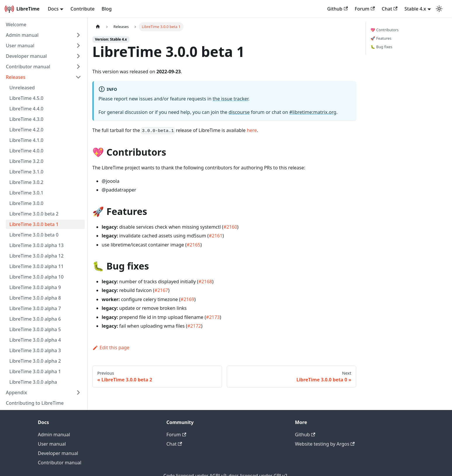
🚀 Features (381, 38)
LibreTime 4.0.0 (26, 151)
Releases (16, 77)
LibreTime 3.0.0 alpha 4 (35, 340)
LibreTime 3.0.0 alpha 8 (35, 298)
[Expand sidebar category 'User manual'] (78, 46)
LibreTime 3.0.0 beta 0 (34, 235)
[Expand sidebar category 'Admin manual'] (78, 35)
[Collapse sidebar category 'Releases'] (78, 77)
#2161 (215, 236)
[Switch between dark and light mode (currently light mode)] (439, 9)
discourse (239, 112)
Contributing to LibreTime (35, 403)
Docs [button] (53, 9)
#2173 (213, 317)
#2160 (230, 227)
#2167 (161, 290)
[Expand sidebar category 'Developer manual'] (78, 56)
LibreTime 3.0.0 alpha (33, 382)
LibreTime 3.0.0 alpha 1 (35, 371)
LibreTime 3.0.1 (26, 193)
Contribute (82, 9)
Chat (390, 9)
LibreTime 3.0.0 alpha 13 (37, 245)
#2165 (194, 245)
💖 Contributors (385, 30)
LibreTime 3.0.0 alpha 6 (35, 319)
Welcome (16, 25)
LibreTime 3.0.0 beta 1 (34, 224)
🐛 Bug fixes (381, 47)
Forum (365, 9)
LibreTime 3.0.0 (26, 203)
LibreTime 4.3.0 (26, 119)
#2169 (187, 299)
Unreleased (22, 88)
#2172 (194, 326)
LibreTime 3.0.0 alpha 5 (35, 329)
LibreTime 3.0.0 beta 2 (34, 214)
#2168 (205, 282)
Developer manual (26, 56)
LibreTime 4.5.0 (26, 98)
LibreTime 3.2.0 (26, 161)
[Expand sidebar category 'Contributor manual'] (78, 67)
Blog (107, 9)
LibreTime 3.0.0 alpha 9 (35, 287)
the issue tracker (231, 99)
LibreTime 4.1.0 (26, 140)
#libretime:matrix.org (313, 112)
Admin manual (22, 35)
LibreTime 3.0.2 (26, 182)
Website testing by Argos (325, 444)
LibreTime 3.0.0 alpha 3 (35, 350)
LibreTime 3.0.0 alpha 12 (37, 256)
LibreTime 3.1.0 (26, 172)
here (252, 130)
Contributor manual (28, 67)
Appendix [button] (16, 392)
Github (337, 9)
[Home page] (98, 27)
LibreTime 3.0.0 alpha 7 (35, 308)
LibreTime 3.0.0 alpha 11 (37, 266)
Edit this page (111, 348)
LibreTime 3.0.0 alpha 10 (37, 277)
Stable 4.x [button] (415, 9)
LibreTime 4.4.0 (26, 109)
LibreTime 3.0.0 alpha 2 (35, 361)
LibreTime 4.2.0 (26, 130)
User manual (20, 46)
